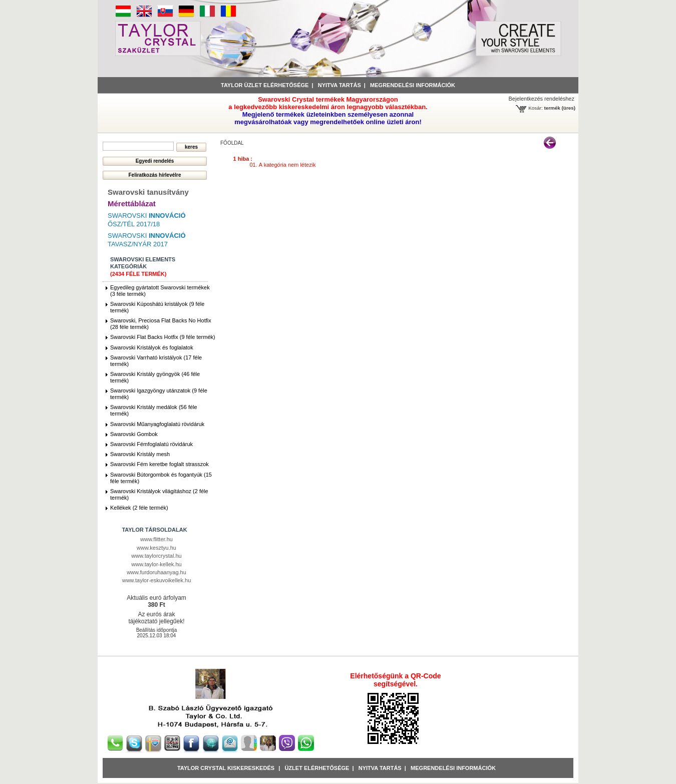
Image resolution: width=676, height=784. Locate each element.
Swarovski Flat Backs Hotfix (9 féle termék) (163, 337)
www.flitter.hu (156, 539)
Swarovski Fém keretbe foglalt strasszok (159, 464)
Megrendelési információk (413, 85)
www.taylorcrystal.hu (156, 556)
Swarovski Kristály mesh (140, 454)
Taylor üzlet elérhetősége (265, 85)
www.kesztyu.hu (156, 548)
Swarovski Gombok (134, 434)
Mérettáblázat (132, 204)
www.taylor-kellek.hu (156, 564)
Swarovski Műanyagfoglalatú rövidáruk (157, 424)
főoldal (232, 143)
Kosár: (536, 108)
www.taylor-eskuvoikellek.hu (157, 580)
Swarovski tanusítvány (148, 192)
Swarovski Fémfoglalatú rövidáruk (151, 444)
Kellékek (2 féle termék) (139, 508)
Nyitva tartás (340, 85)
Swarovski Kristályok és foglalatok (152, 347)
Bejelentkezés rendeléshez (542, 99)
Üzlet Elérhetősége (317, 768)
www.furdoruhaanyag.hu (156, 572)
